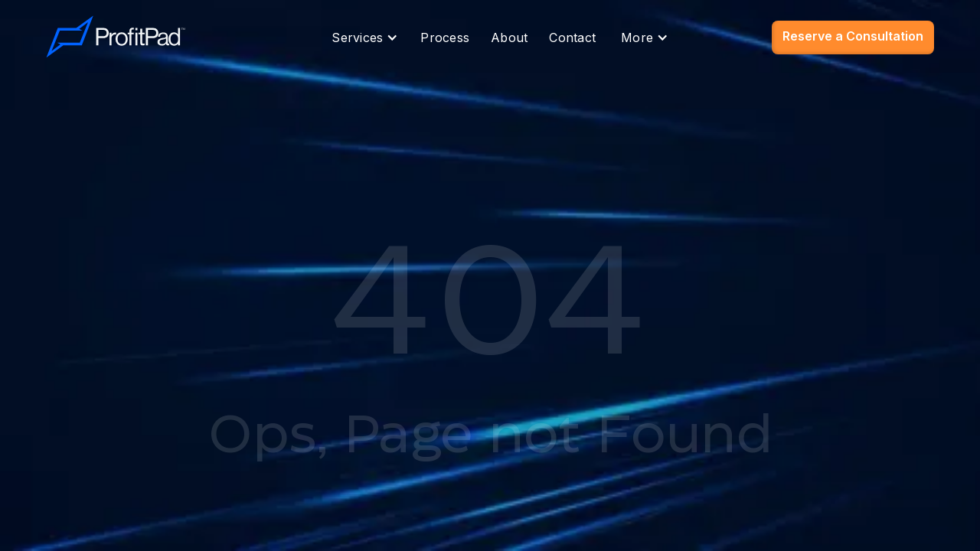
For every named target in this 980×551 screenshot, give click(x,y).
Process (445, 37)
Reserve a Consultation (853, 36)
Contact (572, 37)
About (509, 37)
